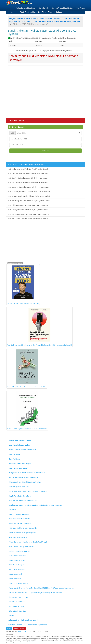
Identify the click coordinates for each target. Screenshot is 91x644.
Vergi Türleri (13, 510)
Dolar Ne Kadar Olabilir (17, 602)
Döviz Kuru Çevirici (16, 127)
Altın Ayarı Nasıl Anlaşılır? (18, 537)
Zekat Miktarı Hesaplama (18, 556)
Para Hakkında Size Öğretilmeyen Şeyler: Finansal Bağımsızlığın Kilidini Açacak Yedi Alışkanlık (39, 327)
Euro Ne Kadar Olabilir (17, 606)
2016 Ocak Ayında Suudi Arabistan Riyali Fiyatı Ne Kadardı (28, 169)
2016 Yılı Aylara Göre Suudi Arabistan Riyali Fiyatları (26, 165)
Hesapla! (45, 151)
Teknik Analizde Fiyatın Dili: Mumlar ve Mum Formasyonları (27, 410)
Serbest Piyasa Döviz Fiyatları (63, 8)
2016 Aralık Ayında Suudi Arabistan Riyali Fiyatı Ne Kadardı (28, 219)
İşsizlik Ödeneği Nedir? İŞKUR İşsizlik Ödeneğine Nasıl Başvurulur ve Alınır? (35, 593)
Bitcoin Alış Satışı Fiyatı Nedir (19, 487)
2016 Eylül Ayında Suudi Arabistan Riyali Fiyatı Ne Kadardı (28, 205)
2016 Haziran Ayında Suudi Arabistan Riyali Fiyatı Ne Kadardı (29, 192)
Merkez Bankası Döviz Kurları (26, 8)
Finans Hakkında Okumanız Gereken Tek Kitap (23, 284)
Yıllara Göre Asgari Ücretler (19, 583)
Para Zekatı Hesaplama (17, 569)
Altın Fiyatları (81, 8)
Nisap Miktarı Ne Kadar (17, 560)
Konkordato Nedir (15, 579)
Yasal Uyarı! (32, 642)
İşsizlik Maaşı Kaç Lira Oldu (19, 597)
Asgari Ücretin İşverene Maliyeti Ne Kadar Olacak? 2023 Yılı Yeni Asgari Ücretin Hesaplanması (42, 588)
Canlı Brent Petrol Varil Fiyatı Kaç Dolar (23, 533)
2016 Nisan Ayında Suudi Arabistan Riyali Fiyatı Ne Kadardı (28, 183)
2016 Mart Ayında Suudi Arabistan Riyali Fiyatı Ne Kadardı (28, 178)
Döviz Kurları (23, 631)
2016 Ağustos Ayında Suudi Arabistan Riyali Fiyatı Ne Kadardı (29, 201)
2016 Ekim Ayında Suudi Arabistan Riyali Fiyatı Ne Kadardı (28, 210)
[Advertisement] (45, 90)
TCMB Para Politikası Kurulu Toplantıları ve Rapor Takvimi (27, 625)
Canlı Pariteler (44, 8)
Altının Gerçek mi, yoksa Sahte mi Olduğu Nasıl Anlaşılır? (29, 542)
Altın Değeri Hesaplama (17, 565)
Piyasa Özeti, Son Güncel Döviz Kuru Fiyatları (25, 482)
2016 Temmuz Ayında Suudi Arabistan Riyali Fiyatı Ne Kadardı (29, 196)
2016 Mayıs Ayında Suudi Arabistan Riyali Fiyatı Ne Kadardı (28, 187)
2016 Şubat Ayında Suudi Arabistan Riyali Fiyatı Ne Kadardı (28, 174)
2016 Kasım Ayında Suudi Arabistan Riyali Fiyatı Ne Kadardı (28, 214)
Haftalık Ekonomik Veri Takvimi (20, 551)
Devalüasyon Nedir (16, 574)
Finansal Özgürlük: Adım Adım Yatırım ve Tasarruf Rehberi (27, 369)
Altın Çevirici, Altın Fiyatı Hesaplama (22, 547)
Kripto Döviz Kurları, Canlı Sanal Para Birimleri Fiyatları (28, 491)
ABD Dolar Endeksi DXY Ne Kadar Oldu (23, 528)
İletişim (12, 616)
